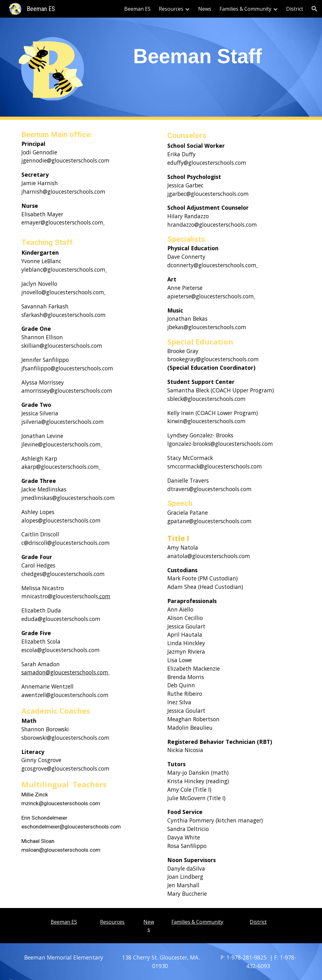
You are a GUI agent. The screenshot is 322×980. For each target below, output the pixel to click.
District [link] (295, 9)
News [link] (205, 9)
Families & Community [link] (245, 9)
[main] (198, 54)
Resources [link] (171, 9)
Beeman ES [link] (137, 9)
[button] (314, 9)
